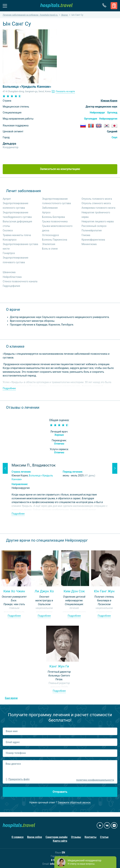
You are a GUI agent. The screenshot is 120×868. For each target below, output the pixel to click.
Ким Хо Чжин (14, 591)
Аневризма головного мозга (98, 208)
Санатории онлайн (57, 837)
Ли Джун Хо (44, 591)
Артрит (7, 199)
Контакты (91, 837)
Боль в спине (50, 249)
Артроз (46, 212)
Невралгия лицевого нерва (98, 221)
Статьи (104, 837)
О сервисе (18, 837)
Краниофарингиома (93, 240)
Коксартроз (10, 240)
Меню (5, 5)
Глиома (86, 235)
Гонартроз (9, 253)
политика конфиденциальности (95, 780)
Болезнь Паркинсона (55, 240)
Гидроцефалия (11, 286)
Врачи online (35, 837)
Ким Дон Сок (74, 591)
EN (63, 853)
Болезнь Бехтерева (53, 217)
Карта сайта (60, 841)
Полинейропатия (92, 230)
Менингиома (89, 244)
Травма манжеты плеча (17, 235)
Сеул (114, 137)
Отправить (60, 792)
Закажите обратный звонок (74, 802)
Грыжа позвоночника (55, 221)
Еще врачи (11, 698)
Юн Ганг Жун (104, 591)
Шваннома (9, 272)
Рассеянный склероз (94, 226)
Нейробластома (12, 277)
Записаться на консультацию (60, 169)
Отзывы (76, 837)
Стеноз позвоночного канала (20, 281)
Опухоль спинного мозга (96, 203)
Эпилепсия (49, 244)
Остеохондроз (50, 235)
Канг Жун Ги (59, 666)
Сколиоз (8, 230)
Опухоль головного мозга (97, 199)
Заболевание (50, 208)
